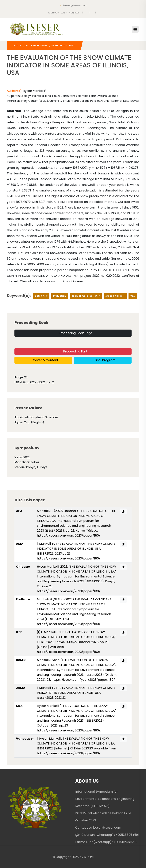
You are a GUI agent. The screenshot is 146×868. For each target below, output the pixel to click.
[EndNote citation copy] (123, 600)
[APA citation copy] (123, 511)
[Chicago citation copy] (123, 567)
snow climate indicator (86, 296)
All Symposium (36, 46)
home (17, 46)
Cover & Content (45, 360)
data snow (41, 296)
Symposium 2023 (63, 46)
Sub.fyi (89, 857)
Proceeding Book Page (75, 333)
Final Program (105, 360)
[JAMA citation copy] (123, 688)
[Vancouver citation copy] (123, 739)
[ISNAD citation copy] (123, 661)
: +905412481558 (124, 842)
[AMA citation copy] (123, 544)
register (74, 13)
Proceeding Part (75, 351)
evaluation (60, 296)
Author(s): (15, 91)
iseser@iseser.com (73, 5)
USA (133, 296)
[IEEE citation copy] (123, 633)
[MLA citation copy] (123, 706)
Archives (53, 13)
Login (64, 13)
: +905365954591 (127, 835)
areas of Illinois (115, 296)
